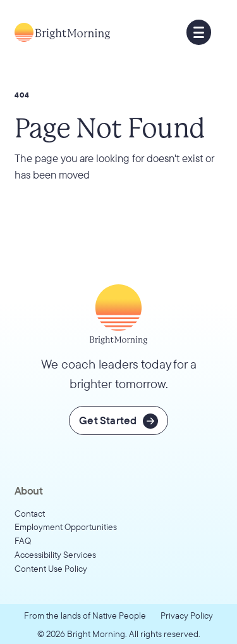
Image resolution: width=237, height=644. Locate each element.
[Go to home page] (62, 32)
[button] (199, 32)
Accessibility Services (55, 554)
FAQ (23, 540)
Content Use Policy (51, 568)
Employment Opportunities (66, 527)
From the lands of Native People (85, 615)
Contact (30, 513)
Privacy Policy (187, 615)
